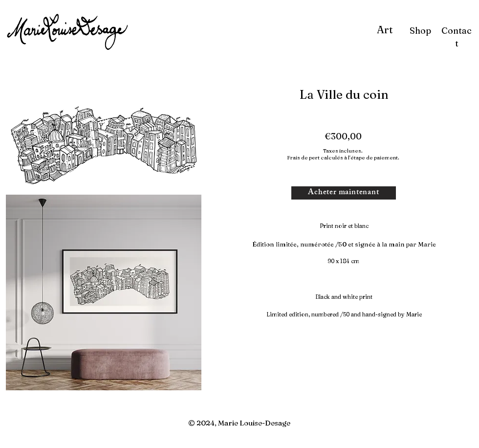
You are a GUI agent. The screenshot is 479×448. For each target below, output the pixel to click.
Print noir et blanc (344, 226)
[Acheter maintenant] (344, 193)
